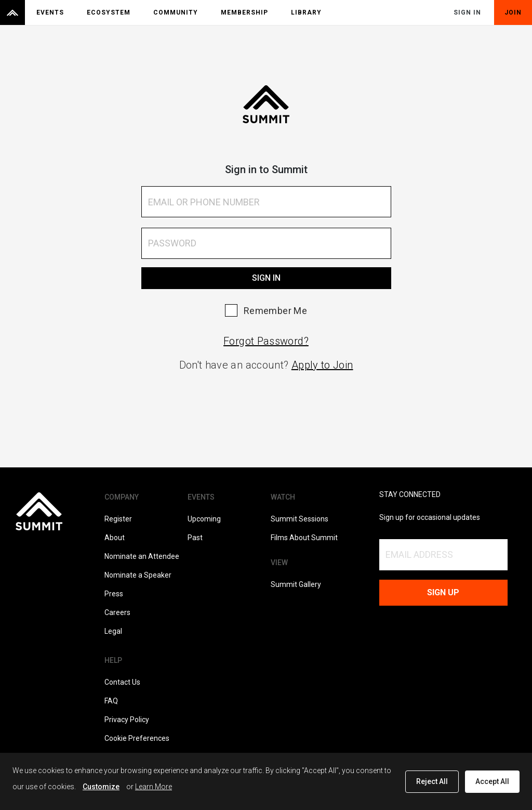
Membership (244, 12)
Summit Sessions (300, 519)
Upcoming (204, 519)
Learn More (154, 787)
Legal (113, 631)
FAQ (111, 701)
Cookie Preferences (137, 738)
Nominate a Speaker (138, 575)
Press (114, 594)
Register (118, 519)
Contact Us (122, 682)
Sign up (443, 592)
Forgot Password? (266, 341)
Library (306, 12)
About (115, 538)
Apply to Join (322, 365)
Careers (117, 612)
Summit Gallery (296, 584)
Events (50, 12)
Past (195, 538)
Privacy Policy (127, 720)
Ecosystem (109, 12)
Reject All (432, 781)
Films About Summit (304, 538)
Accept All (492, 781)
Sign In (467, 12)
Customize (101, 787)
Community (176, 12)
